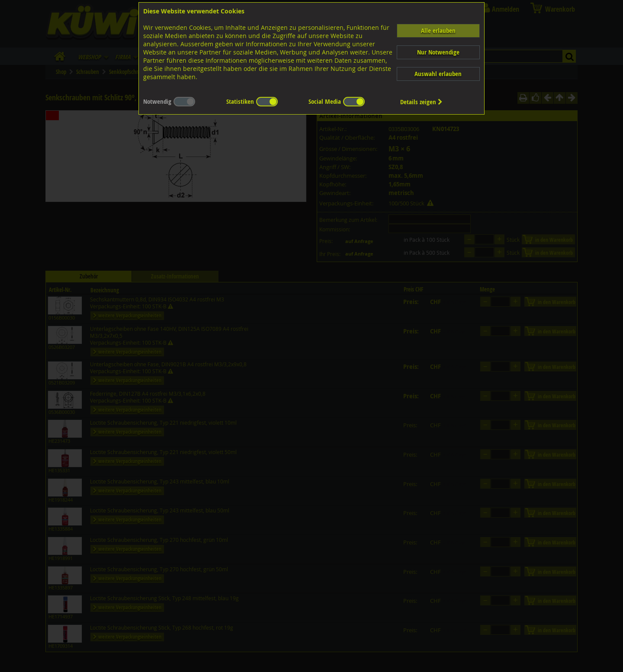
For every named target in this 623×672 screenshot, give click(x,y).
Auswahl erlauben (438, 74)
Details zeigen (421, 102)
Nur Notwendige (438, 52)
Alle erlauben (438, 30)
